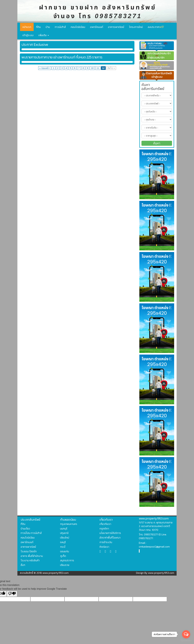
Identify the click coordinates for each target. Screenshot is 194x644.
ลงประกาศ (156, 27)
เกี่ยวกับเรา (105, 524)
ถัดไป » (111, 68)
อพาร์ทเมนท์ (97, 27)
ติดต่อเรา (104, 547)
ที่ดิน (38, 27)
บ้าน (48, 27)
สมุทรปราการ (67, 560)
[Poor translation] (12, 594)
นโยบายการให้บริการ (110, 533)
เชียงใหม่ (65, 538)
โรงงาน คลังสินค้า (30, 560)
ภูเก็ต (63, 556)
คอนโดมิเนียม (78, 27)
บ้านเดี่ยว (25, 528)
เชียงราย (65, 565)
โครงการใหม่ (136, 27)
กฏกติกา (104, 528)
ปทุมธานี (64, 533)
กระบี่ (63, 547)
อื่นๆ (23, 565)
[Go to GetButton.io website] (186, 641)
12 (103, 68)
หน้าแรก (27, 27)
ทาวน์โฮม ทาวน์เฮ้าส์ (31, 533)
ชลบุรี (63, 542)
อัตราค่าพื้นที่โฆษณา (110, 538)
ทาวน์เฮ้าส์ (60, 27)
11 (98, 68)
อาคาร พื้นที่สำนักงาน (32, 556)
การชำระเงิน (106, 542)
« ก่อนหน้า (45, 68)
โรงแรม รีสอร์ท (29, 551)
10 (92, 68)
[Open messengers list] (186, 634)
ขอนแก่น (65, 551)
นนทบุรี (64, 528)
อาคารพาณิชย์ (116, 27)
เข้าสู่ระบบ (28, 35)
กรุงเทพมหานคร (69, 524)
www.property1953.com (154, 518)
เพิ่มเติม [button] (44, 35)
